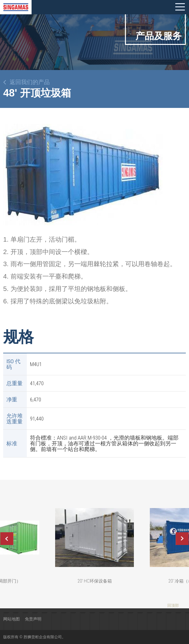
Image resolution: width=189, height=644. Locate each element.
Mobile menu (180, 7)
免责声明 (33, 619)
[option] (83, 175)
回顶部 (173, 605)
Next (182, 539)
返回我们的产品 (30, 82)
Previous (7, 539)
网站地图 (11, 619)
